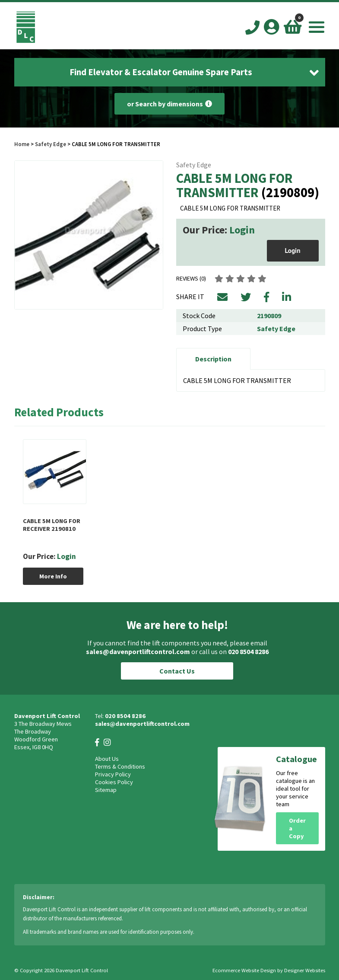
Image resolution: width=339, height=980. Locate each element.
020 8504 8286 (248, 651)
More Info (53, 576)
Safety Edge (51, 144)
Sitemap (106, 790)
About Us (107, 759)
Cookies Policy (114, 782)
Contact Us (177, 671)
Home (22, 144)
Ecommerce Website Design (244, 970)
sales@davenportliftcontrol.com (138, 651)
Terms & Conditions (120, 766)
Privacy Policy (113, 774)
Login (242, 230)
